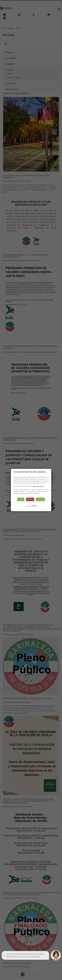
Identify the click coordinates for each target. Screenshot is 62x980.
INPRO (34, 506)
